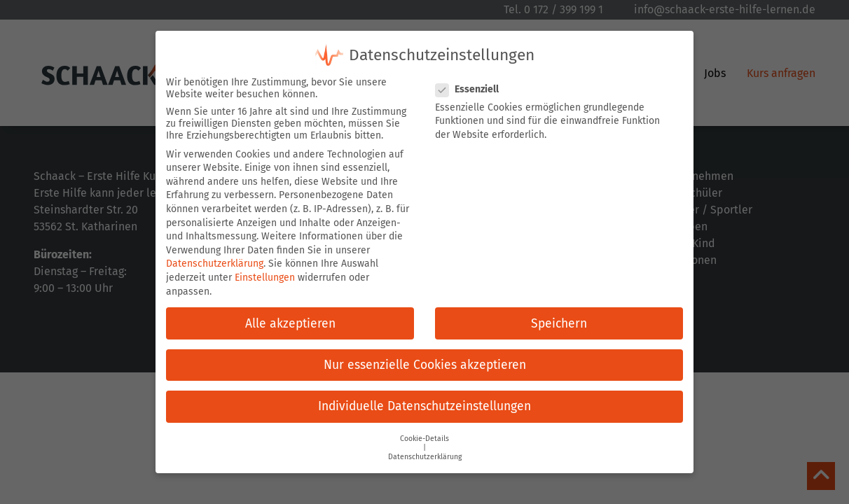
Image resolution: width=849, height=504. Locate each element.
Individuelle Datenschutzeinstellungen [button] (424, 406)
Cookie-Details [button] (424, 439)
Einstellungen (265, 278)
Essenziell (471, 89)
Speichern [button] (559, 324)
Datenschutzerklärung (215, 264)
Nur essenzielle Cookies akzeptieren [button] (425, 365)
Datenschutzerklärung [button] (425, 457)
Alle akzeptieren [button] (290, 324)
